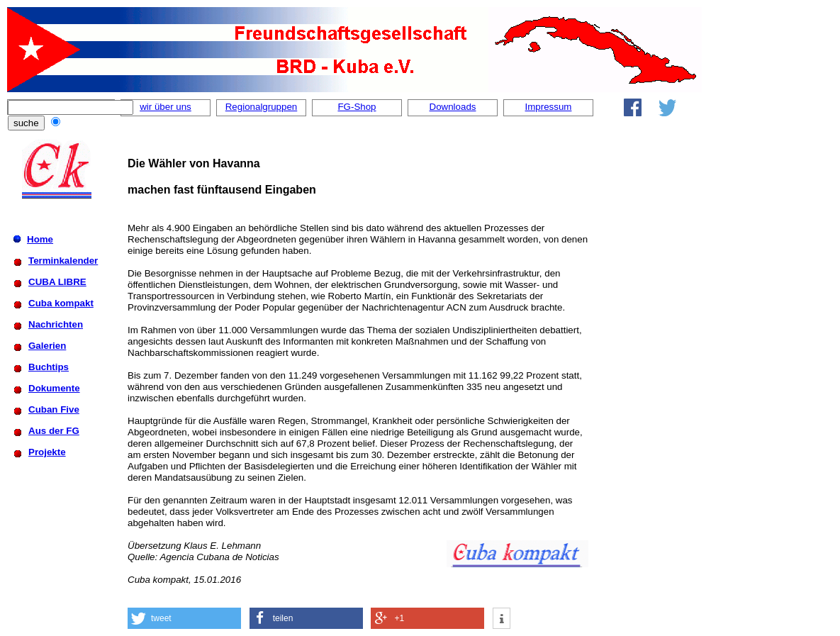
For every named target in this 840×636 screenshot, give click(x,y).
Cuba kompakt (61, 303)
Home (40, 239)
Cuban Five (54, 409)
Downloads (453, 107)
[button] (184, 618)
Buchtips (49, 367)
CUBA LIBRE (57, 282)
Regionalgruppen (262, 107)
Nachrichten (56, 324)
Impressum (549, 107)
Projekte (47, 452)
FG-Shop (357, 107)
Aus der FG (54, 431)
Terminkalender (63, 261)
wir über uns (166, 107)
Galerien (47, 346)
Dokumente (54, 388)
